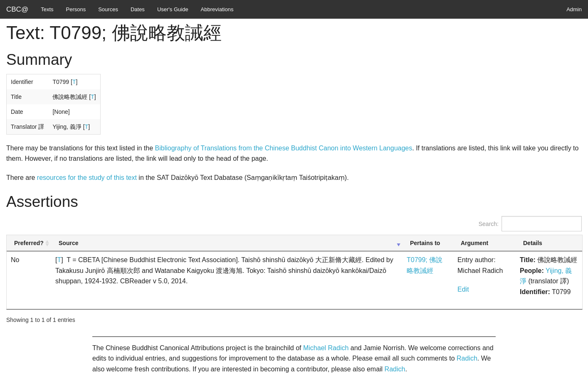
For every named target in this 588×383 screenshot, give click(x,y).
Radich (467, 358)
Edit (463, 289)
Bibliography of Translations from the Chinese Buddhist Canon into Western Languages (284, 148)
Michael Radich (326, 348)
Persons (76, 9)
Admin (574, 9)
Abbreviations (217, 9)
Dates (138, 9)
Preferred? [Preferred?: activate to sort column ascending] (29, 243)
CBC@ (17, 9)
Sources (108, 9)
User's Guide (173, 9)
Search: (530, 224)
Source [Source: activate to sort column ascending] (68, 243)
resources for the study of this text (87, 178)
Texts (47, 9)
